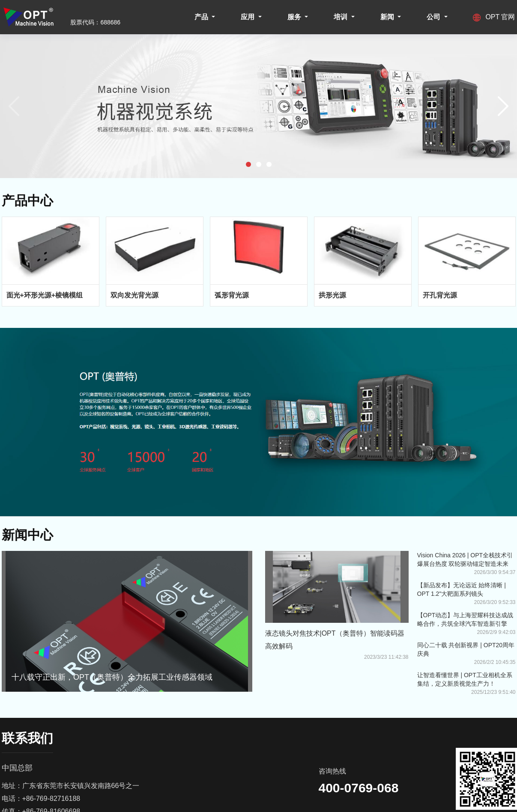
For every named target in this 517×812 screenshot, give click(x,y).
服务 (295, 17)
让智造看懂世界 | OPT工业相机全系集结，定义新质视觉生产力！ (465, 679)
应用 (248, 17)
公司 (434, 17)
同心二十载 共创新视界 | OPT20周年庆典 (466, 649)
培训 (341, 17)
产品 (202, 17)
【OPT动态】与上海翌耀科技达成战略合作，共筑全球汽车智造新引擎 (465, 619)
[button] (248, 164)
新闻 (388, 17)
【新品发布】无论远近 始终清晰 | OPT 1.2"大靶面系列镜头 (462, 589)
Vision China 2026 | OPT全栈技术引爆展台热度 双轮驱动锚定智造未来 (465, 559)
